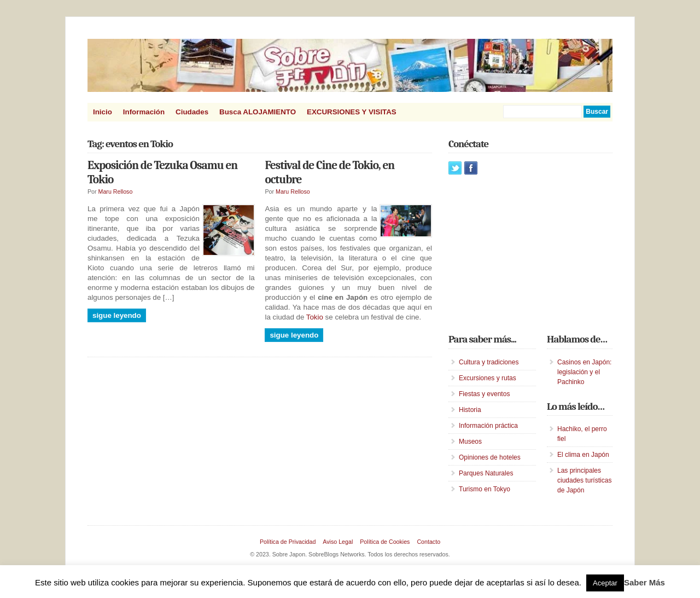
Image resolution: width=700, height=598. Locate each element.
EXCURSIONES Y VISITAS (352, 112)
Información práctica (488, 426)
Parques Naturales (486, 473)
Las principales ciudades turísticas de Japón (584, 480)
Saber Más (644, 582)
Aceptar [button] (605, 583)
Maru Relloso (116, 191)
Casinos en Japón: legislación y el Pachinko (584, 372)
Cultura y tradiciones (489, 362)
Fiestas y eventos (484, 394)
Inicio (103, 112)
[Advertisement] (530, 254)
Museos (470, 442)
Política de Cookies (385, 542)
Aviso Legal (338, 542)
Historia (470, 410)
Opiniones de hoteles (490, 457)
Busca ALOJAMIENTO (258, 112)
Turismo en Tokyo (485, 489)
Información (144, 112)
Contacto (428, 542)
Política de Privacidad (288, 542)
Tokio (315, 317)
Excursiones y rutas (488, 378)
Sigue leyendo (117, 315)
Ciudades (192, 112)
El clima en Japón (583, 455)
